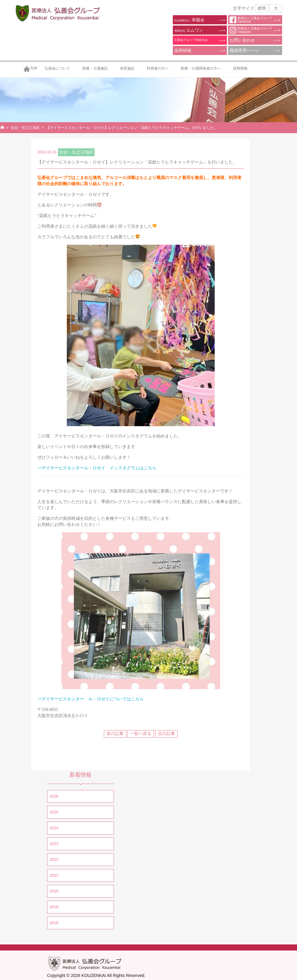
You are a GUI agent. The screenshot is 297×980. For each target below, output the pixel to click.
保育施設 (127, 68)
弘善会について (57, 68)
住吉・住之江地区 (25, 128)
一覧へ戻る (141, 734)
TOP (34, 68)
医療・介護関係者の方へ (201, 68)
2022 (54, 859)
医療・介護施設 (95, 68)
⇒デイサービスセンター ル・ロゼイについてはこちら (90, 699)
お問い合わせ (242, 40)
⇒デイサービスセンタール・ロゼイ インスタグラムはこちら (97, 468)
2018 (54, 923)
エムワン (189, 30)
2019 (54, 907)
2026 (54, 796)
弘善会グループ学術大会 (191, 40)
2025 (54, 812)
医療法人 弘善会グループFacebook (251, 20)
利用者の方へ (158, 68)
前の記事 (115, 734)
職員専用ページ (244, 50)
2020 (54, 891)
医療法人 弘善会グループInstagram (251, 30)
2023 (54, 844)
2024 (54, 828)
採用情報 (183, 50)
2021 (54, 875)
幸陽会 (189, 20)
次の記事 (166, 734)
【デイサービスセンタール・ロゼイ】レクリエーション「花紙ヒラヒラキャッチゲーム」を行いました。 (137, 162)
